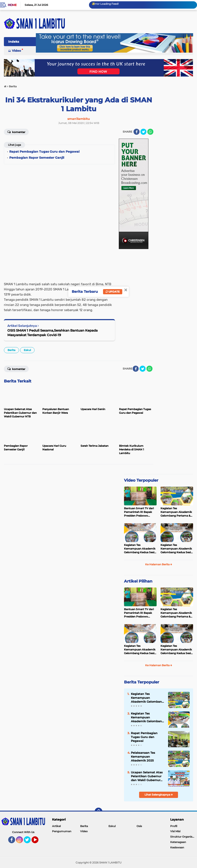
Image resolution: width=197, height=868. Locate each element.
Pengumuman (62, 831)
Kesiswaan (177, 847)
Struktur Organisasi (183, 837)
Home (12, 5)
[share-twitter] (143, 132)
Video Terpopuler (141, 480)
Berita (11, 350)
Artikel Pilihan (138, 581)
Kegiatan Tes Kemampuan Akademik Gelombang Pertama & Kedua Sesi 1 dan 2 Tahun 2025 (177, 512)
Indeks (14, 42)
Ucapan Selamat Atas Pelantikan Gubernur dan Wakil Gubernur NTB (147, 776)
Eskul (27, 350)
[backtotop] (98, 812)
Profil (174, 826)
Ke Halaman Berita (159, 564)
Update (113, 292)
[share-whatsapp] (150, 132)
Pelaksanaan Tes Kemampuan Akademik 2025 (143, 757)
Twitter (29, 842)
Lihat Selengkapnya (159, 795)
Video (16, 51)
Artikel (56, 826)
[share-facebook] (137, 132)
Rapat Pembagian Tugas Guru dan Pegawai (144, 737)
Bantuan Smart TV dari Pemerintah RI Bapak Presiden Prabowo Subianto (139, 512)
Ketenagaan (178, 842)
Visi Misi (175, 831)
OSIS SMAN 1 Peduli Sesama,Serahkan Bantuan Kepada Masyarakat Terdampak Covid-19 (52, 333)
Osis (139, 826)
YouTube (38, 842)
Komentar (16, 132)
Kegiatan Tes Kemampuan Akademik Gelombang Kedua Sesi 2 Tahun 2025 (140, 549)
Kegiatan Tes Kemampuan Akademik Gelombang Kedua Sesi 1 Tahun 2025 (176, 549)
